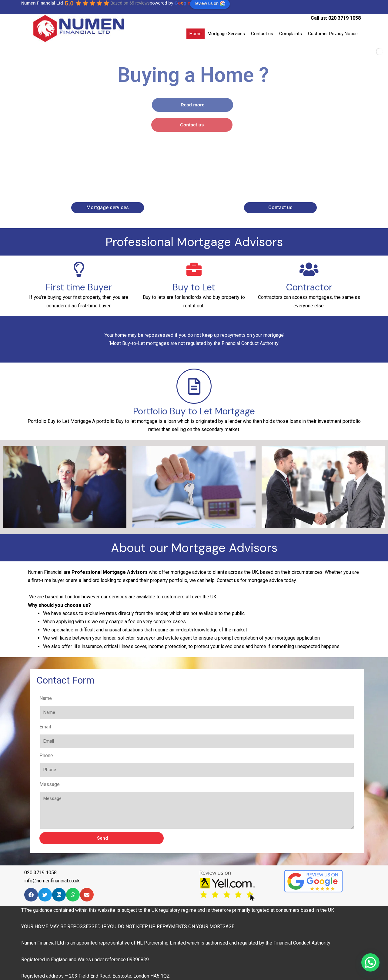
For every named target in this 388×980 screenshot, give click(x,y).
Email (161, 727)
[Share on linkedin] (59, 895)
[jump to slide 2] (192, 179)
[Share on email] (87, 895)
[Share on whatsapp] (73, 895)
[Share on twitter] (45, 895)
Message (166, 784)
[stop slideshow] (205, 179)
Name (162, 698)
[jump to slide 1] (186, 179)
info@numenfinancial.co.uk (52, 881)
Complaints (291, 34)
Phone (162, 756)
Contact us (262, 34)
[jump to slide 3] (199, 179)
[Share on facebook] (31, 895)
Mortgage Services (226, 34)
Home (196, 34)
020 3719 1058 (345, 18)
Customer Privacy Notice (333, 34)
